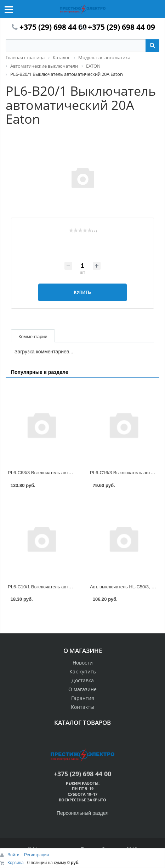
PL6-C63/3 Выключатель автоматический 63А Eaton (63, 473)
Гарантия (83, 698)
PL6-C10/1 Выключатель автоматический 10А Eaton (63, 587)
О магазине (82, 689)
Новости (83, 663)
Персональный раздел (82, 813)
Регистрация (36, 855)
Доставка (83, 680)
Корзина (16, 863)
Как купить (83, 671)
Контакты (82, 707)
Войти (14, 855)
